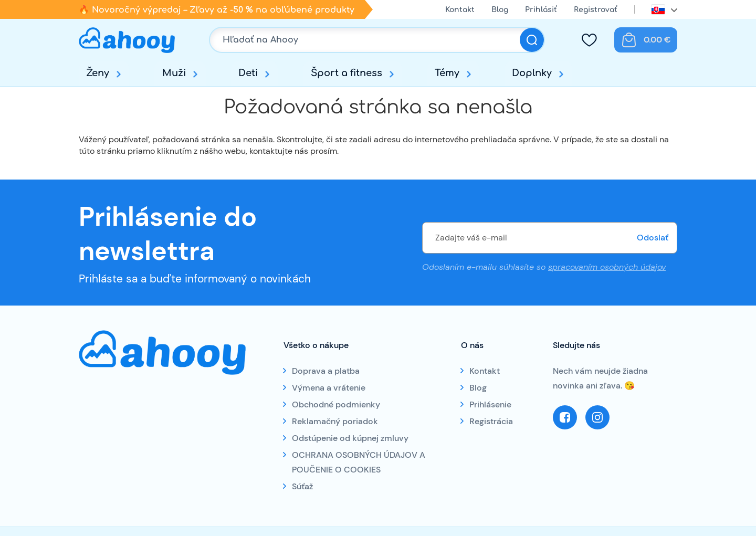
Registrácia (491, 421)
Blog (500, 10)
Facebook (565, 417)
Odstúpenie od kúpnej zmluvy (350, 438)
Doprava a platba (326, 371)
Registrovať (596, 10)
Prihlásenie (490, 404)
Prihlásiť (541, 10)
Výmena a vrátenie (329, 388)
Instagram (597, 417)
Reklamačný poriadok (335, 421)
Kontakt (460, 10)
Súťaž (302, 486)
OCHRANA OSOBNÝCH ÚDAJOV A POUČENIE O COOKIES (359, 462)
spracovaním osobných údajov (607, 267)
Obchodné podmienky (336, 404)
